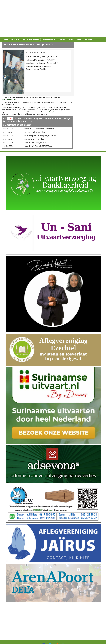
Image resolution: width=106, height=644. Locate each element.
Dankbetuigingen (49, 39)
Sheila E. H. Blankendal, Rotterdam (39, 129)
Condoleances (33, 39)
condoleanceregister (11, 99)
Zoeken (62, 39)
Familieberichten (18, 39)
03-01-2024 (8, 136)
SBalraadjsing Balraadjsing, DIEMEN (40, 136)
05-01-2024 (8, 143)
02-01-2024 (8, 129)
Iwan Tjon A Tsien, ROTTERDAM (38, 143)
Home (6, 39)
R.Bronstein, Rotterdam (34, 139)
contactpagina (49, 112)
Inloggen (89, 39)
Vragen (70, 39)
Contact (79, 39)
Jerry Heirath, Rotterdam (35, 132)
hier (10, 118)
